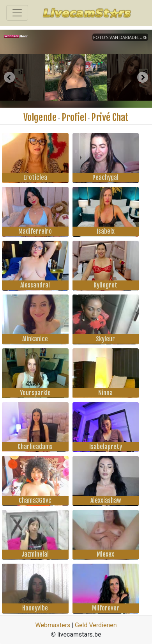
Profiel (74, 117)
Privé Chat (110, 117)
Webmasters (53, 625)
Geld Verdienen (96, 625)
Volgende (40, 117)
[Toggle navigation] (17, 13)
